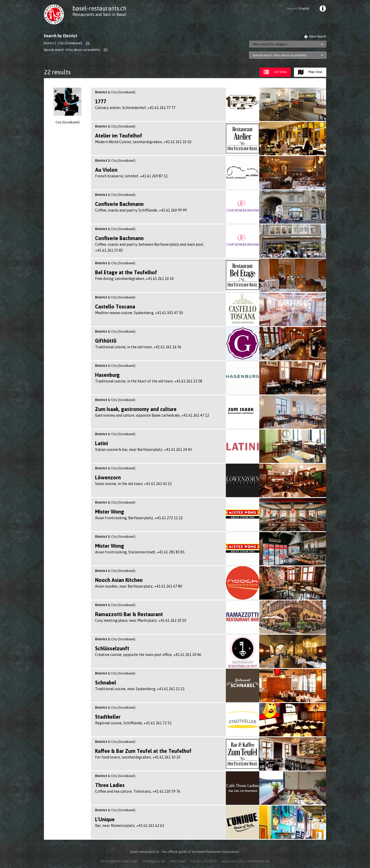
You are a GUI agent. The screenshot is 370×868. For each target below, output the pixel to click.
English (304, 8)
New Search (315, 36)
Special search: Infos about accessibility (280, 55)
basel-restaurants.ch (99, 8)
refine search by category (270, 44)
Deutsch (292, 8)
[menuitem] (322, 9)
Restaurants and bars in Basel (99, 14)
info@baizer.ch (258, 861)
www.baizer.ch (232, 861)
